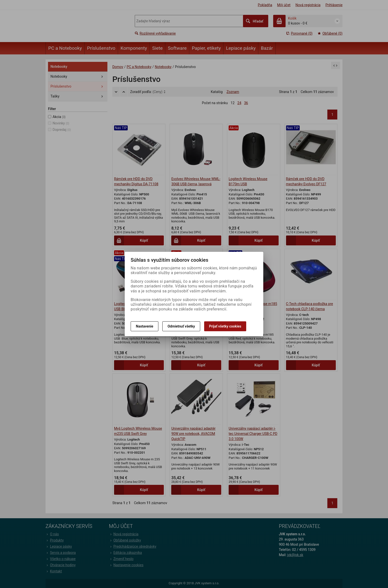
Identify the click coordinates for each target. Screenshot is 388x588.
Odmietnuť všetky (181, 326)
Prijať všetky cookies (225, 326)
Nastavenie (145, 326)
